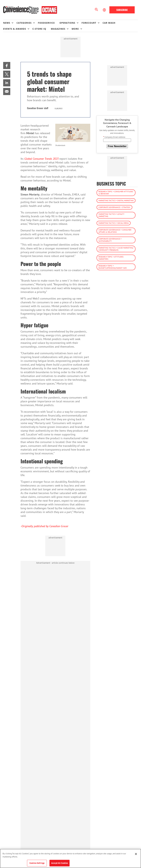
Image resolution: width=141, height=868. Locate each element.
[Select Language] (105, 10)
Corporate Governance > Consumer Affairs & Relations (115, 231)
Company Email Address (114, 137)
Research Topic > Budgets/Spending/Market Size (113, 267)
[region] (70, 858)
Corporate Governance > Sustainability (110, 240)
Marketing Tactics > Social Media (114, 223)
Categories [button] (24, 23)
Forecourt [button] (89, 23)
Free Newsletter (117, 146)
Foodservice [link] (46, 23)
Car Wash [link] (109, 23)
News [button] (7, 23)
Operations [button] (67, 23)
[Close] (136, 854)
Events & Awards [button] (15, 29)
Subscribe (122, 10)
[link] (7, 66)
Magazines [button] (58, 29)
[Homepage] (30, 10)
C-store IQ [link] (39, 29)
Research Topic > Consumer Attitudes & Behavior (116, 193)
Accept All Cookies (60, 863)
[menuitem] (10, 23)
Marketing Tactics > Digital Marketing (116, 200)
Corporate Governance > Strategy (114, 207)
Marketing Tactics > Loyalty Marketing (111, 215)
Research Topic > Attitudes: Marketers (111, 258)
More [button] (75, 29)
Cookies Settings (37, 863)
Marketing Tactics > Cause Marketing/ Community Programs (116, 249)
